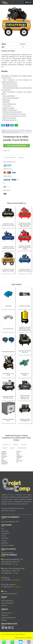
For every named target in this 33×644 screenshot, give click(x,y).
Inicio (3, 529)
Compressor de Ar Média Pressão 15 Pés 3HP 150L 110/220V (25, 248)
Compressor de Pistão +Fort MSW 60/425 (25, 420)
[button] (28, 2)
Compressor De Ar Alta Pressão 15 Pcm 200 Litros (25, 270)
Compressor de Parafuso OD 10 (8, 420)
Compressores (5, 533)
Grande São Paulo (22, 448)
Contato (4, 536)
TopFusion (4, 605)
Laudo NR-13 (5, 615)
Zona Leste (12, 448)
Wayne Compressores (7, 603)
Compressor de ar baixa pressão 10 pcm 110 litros (8, 225)
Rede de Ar (4, 620)
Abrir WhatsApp (16, 580)
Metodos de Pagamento (10, 158)
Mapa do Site (5, 543)
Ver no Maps (15, 564)
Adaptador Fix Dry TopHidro (25, 374)
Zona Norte (15, 445)
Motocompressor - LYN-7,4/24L (8, 374)
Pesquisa (4, 541)
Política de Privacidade (7, 545)
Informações (5, 538)
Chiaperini (23, 44)
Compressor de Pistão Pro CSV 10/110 (25, 352)
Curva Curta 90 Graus (8, 329)
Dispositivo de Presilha (25, 306)
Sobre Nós (21, 158)
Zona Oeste (23, 445)
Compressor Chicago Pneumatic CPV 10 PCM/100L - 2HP (25, 397)
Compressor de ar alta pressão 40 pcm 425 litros (8, 247)
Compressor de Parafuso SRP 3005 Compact (8, 397)
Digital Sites (29, 638)
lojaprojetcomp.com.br (7, 553)
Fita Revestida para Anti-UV (8, 352)
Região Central (6, 445)
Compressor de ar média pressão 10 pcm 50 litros (8, 270)
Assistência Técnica (7, 613)
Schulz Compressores (7, 601)
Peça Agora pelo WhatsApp (16, 146)
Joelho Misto (8, 306)
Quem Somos (5, 531)
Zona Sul (5, 448)
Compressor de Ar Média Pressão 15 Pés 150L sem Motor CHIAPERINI (25, 225)
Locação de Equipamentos (9, 618)
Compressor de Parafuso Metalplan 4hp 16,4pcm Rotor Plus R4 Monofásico (25, 329)
